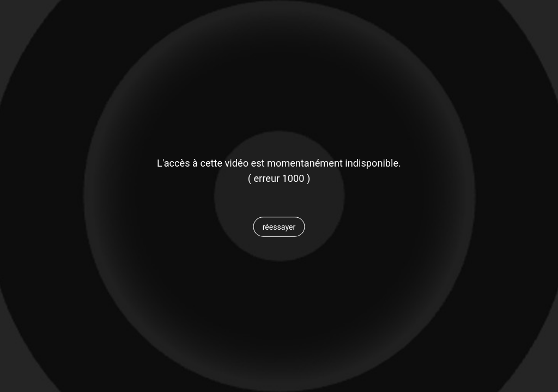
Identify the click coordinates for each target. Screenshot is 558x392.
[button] (279, 227)
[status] (279, 179)
